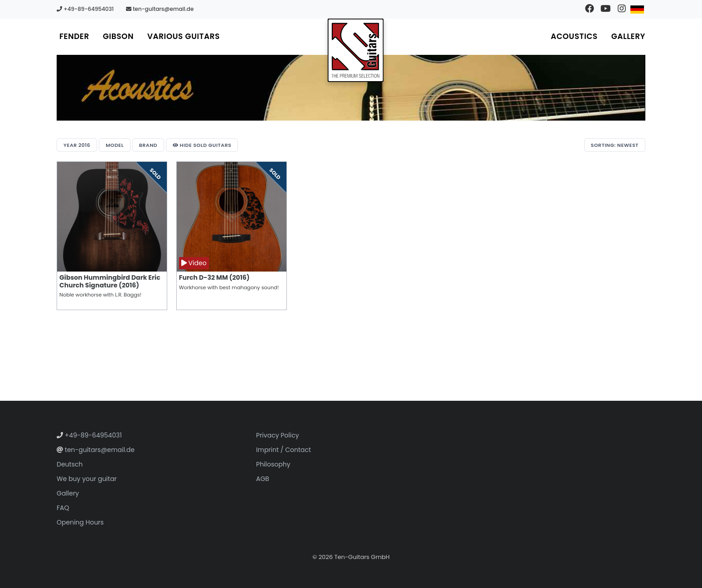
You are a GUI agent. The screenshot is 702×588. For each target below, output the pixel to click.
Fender (74, 36)
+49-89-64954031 (85, 9)
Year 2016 (77, 145)
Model (115, 145)
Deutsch (70, 464)
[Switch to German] (637, 9)
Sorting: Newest (615, 145)
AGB (263, 479)
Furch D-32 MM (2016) (214, 277)
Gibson (118, 36)
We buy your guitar (87, 479)
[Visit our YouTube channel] (606, 9)
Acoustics (574, 36)
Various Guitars (184, 36)
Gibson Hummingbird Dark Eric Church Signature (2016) (110, 281)
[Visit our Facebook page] (590, 9)
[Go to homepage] (356, 50)
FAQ (63, 508)
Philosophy (273, 464)
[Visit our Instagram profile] (622, 9)
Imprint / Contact (283, 450)
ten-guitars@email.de (160, 9)
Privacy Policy (278, 435)
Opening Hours (80, 522)
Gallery (628, 36)
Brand (148, 145)
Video (194, 263)
